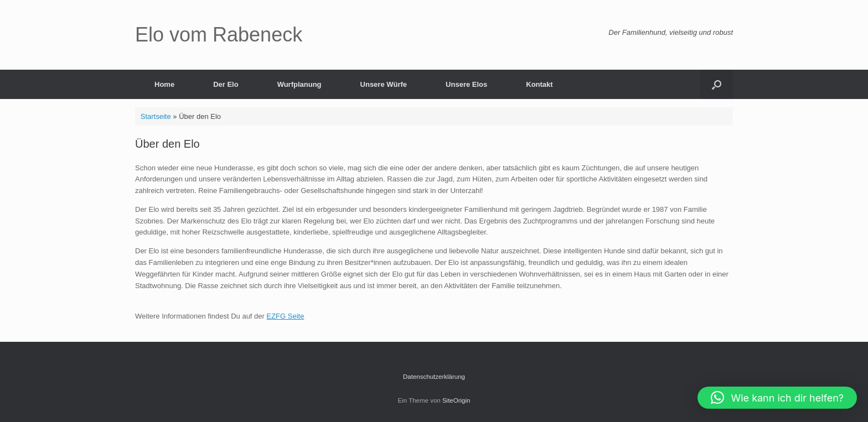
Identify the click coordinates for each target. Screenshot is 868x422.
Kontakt (539, 84)
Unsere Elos (466, 84)
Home (164, 84)
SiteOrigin (456, 400)
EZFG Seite (286, 316)
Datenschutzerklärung (434, 377)
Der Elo (226, 84)
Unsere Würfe (384, 84)
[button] (717, 84)
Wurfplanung (299, 84)
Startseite (156, 116)
